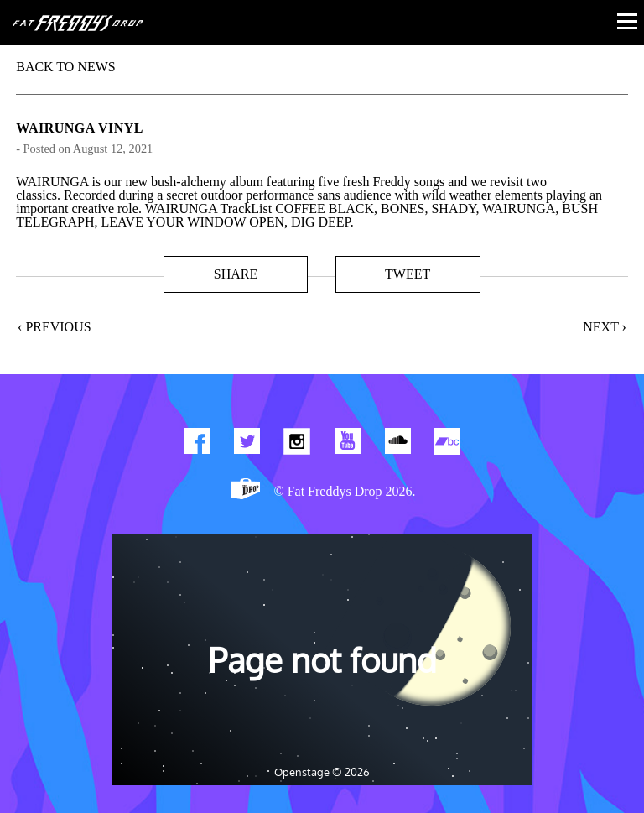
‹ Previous (55, 327)
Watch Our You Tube (347, 445)
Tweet (408, 274)
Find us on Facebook (196, 445)
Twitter (247, 445)
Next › (605, 327)
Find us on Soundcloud (397, 445)
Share (236, 274)
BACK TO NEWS (66, 67)
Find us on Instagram (297, 445)
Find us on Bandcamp (448, 445)
